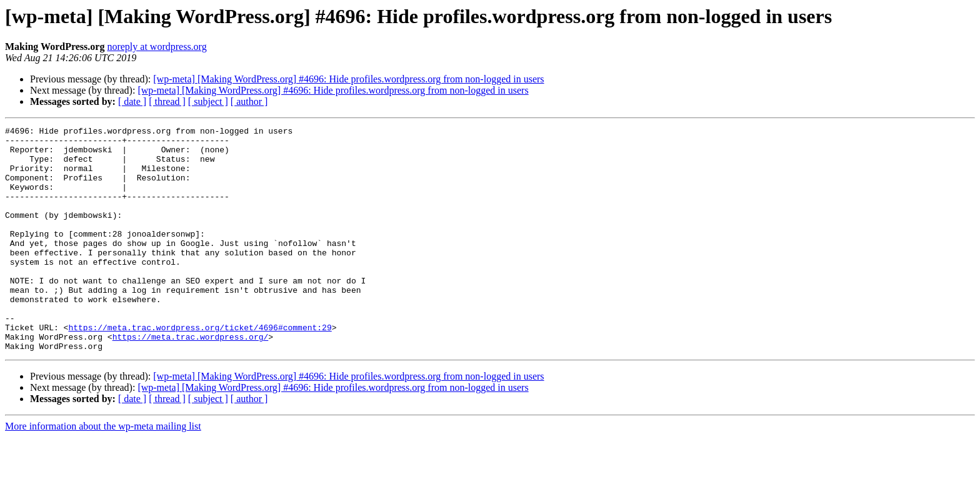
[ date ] (132, 101)
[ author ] (249, 101)
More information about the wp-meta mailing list (103, 471)
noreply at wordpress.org (157, 47)
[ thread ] (167, 101)
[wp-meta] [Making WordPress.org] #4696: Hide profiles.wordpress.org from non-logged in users (348, 79)
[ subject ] (208, 101)
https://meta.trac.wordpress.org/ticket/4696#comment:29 (200, 368)
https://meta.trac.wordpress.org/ (191, 380)
